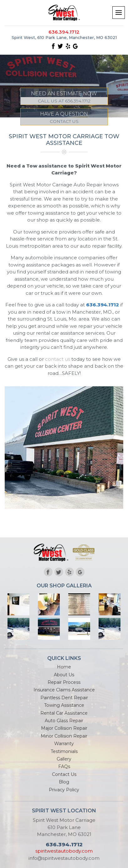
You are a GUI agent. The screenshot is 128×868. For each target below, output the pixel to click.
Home (64, 667)
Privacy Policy (64, 790)
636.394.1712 (64, 32)
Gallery (64, 759)
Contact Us (64, 774)
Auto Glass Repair (64, 721)
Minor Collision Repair (64, 736)
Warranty (64, 744)
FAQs (64, 766)
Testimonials (64, 751)
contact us (58, 359)
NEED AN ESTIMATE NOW (64, 98)
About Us (64, 675)
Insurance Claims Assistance (64, 690)
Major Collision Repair (64, 728)
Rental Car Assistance (64, 713)
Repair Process (64, 682)
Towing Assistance (64, 705)
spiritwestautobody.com (64, 851)
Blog (64, 782)
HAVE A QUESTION (64, 118)
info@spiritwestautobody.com (64, 858)
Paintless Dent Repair (64, 698)
